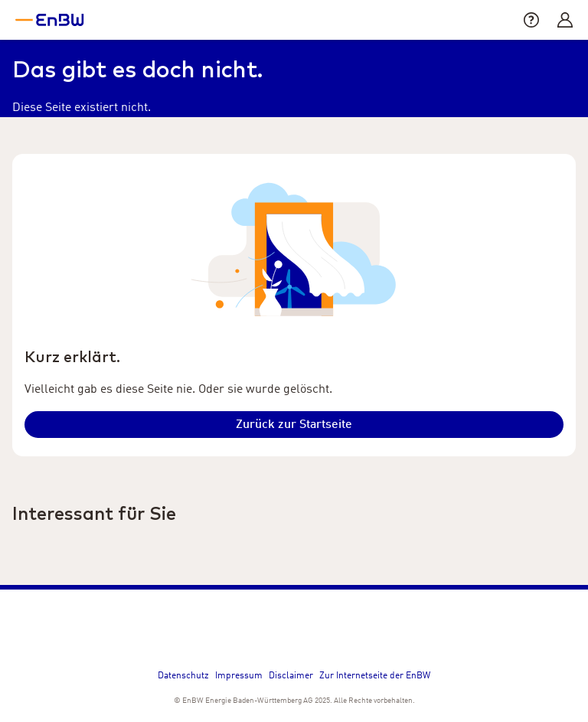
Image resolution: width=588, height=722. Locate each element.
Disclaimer (291, 676)
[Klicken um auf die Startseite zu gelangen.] (294, 425)
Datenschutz (183, 676)
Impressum (239, 676)
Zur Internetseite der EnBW (375, 676)
